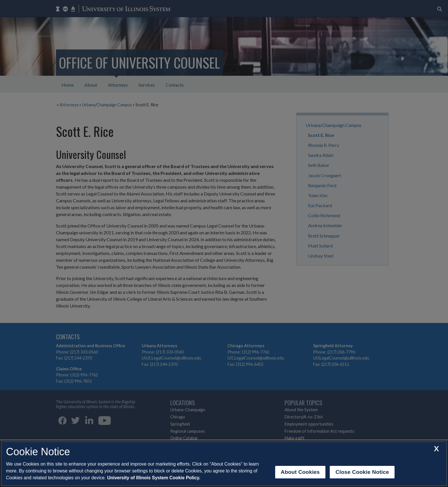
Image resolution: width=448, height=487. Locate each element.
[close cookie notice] (436, 449)
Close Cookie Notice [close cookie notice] (362, 472)
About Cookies (300, 472)
